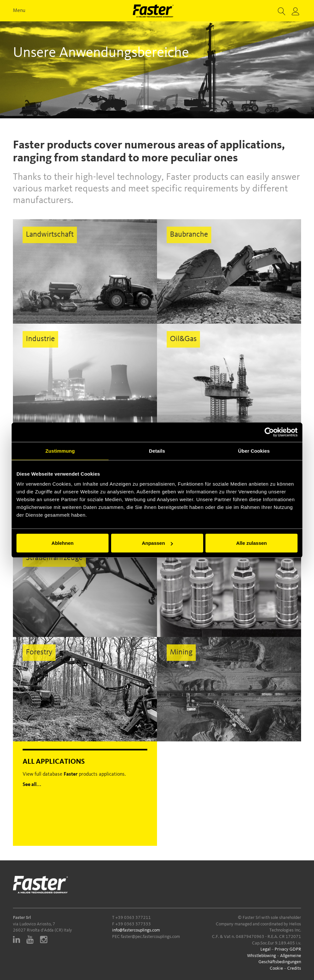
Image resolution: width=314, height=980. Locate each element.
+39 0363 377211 (133, 918)
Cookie (276, 968)
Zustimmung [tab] (60, 451)
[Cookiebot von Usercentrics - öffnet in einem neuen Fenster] (269, 432)
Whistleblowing (262, 956)
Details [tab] (157, 451)
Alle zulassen (251, 543)
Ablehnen (62, 543)
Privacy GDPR (288, 949)
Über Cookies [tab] (254, 451)
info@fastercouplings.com (136, 930)
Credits (294, 968)
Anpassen (157, 543)
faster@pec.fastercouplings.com (150, 937)
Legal (265, 949)
